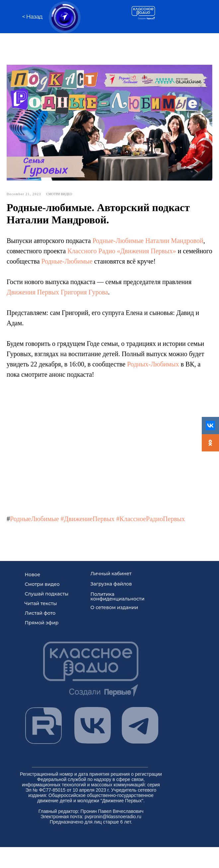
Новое (33, 573)
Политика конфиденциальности (118, 594)
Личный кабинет (111, 572)
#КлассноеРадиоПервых (150, 518)
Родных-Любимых (153, 363)
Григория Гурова (84, 291)
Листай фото (40, 611)
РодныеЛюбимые (35, 518)
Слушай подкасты (47, 592)
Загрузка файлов (111, 582)
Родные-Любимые (118, 240)
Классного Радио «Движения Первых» (122, 250)
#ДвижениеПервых (88, 518)
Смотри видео (42, 582)
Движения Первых (33, 291)
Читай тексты (41, 601)
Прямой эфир (42, 621)
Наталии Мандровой (174, 240)
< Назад (32, 17)
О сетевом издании (114, 605)
